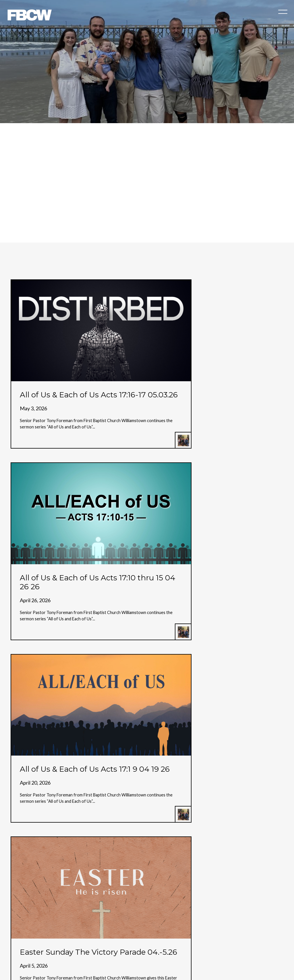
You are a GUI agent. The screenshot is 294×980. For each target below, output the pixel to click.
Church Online (101, 933)
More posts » (27, 790)
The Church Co (147, 958)
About (72, 933)
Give (177, 933)
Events (198, 933)
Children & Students (144, 933)
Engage (221, 933)
